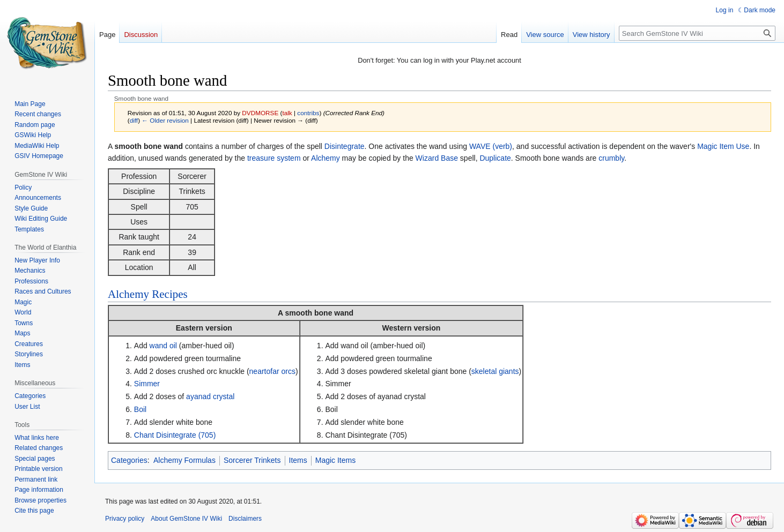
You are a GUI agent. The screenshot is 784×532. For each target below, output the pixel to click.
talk (287, 113)
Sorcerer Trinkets (252, 460)
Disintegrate (345, 146)
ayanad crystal (210, 396)
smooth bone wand (320, 313)
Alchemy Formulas (184, 460)
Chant (144, 435)
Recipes (169, 294)
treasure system (274, 158)
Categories (129, 460)
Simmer (147, 384)
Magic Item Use (723, 146)
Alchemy (326, 158)
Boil (140, 409)
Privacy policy (125, 519)
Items (298, 460)
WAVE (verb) (491, 146)
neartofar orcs (272, 371)
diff (134, 120)
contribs (308, 113)
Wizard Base (437, 158)
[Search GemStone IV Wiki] (697, 33)
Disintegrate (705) (186, 435)
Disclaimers (245, 519)
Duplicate (495, 158)
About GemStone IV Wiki (186, 519)
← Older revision (165, 120)
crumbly (611, 158)
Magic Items (335, 460)
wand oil (163, 346)
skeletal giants (495, 371)
